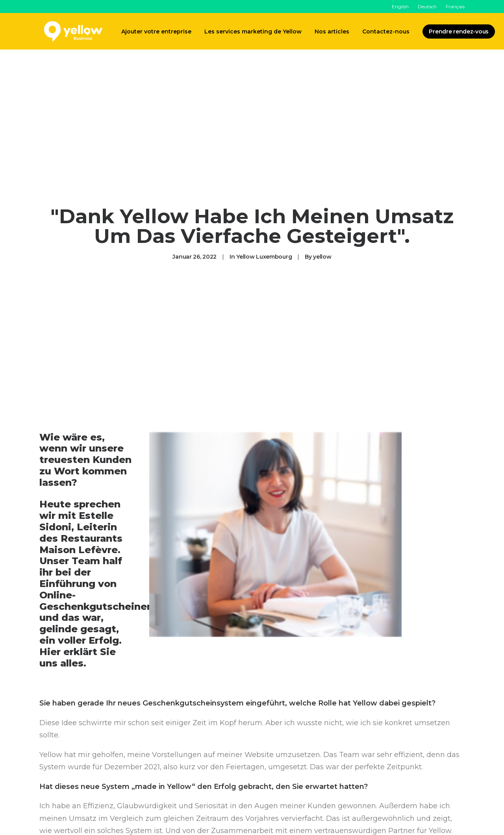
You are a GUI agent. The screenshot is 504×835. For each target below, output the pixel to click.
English (400, 6)
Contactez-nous (386, 31)
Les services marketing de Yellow (253, 31)
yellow (322, 254)
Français (455, 6)
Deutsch (427, 6)
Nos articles (332, 31)
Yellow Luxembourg (264, 254)
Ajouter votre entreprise (156, 31)
